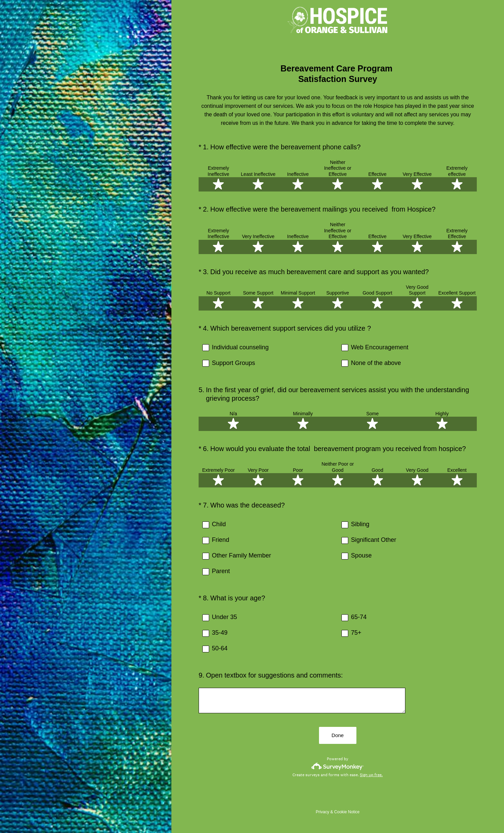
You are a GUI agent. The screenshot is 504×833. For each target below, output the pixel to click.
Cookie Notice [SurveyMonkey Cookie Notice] (347, 812)
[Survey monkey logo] (338, 767)
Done (338, 736)
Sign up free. (371, 775)
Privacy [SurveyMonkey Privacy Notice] (323, 812)
